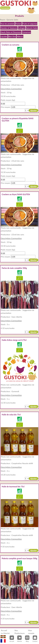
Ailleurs (20, 36)
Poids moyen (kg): (8, 100)
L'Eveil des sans (18, 85)
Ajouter (33, 110)
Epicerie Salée (32, 28)
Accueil (4, 630)
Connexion (5, 8)
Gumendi (15, 391)
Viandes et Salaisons (9, 28)
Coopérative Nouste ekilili (22, 463)
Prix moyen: (6, 107)
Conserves (26, 32)
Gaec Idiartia (17, 317)
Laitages (22, 28)
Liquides (4, 36)
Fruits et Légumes (30, 24)
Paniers (18, 24)
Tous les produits (7, 24)
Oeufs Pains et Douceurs (11, 32)
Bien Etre (12, 36)
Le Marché (5, 633)
